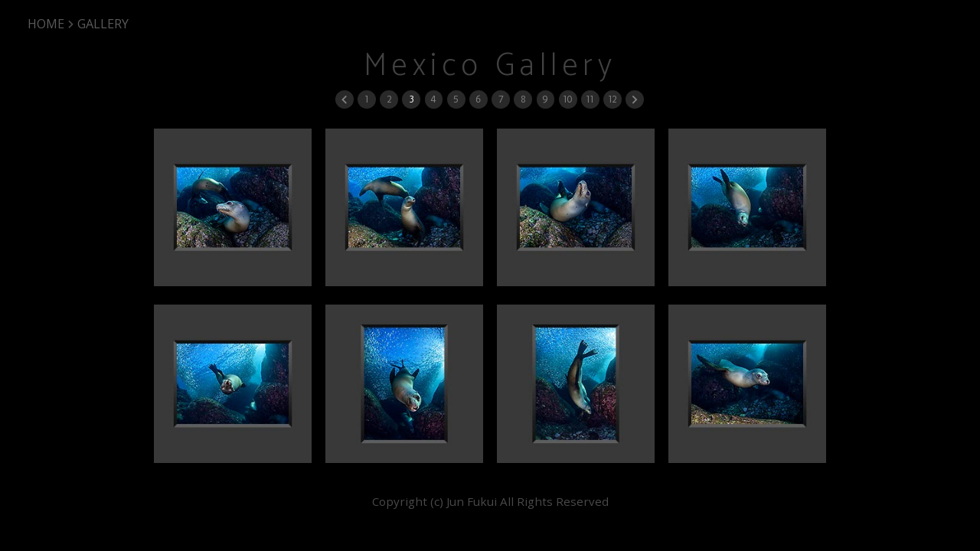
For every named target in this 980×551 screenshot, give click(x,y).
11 (590, 99)
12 (612, 99)
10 (567, 99)
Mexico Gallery (490, 66)
